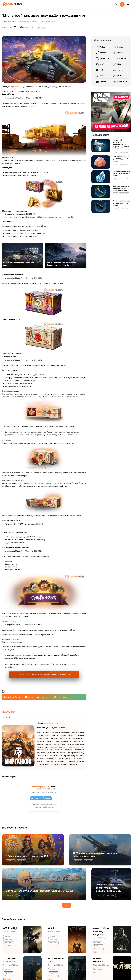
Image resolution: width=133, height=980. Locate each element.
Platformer (120, 59)
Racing (118, 47)
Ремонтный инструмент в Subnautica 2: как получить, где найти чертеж (121, 144)
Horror (118, 64)
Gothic (52, 928)
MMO (100, 64)
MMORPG (119, 53)
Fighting (101, 82)
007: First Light (11, 928)
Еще (66, 905)
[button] (116, 4)
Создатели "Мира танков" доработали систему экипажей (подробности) (109, 888)
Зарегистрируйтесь (41, 787)
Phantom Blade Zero (56, 960)
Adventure (102, 59)
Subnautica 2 (124, 152)
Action (100, 47)
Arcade (101, 53)
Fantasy (101, 76)
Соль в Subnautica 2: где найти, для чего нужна (121, 159)
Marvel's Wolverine (98, 960)
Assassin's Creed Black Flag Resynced (102, 931)
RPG (99, 70)
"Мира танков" (15, 87)
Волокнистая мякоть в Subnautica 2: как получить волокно (121, 188)
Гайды (116, 152)
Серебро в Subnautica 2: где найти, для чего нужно (121, 173)
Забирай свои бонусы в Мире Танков (44, 675)
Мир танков (41, 27)
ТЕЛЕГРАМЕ (60, 697)
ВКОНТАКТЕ (43, 697)
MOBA (118, 76)
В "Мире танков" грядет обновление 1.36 (27, 856)
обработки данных (48, 807)
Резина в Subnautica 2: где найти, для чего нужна (122, 203)
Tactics (118, 70)
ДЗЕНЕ (29, 697)
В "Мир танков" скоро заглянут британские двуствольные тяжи (96, 855)
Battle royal (120, 82)
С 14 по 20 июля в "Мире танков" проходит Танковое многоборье (40, 891)
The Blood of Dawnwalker (10, 960)
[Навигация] (128, 4)
